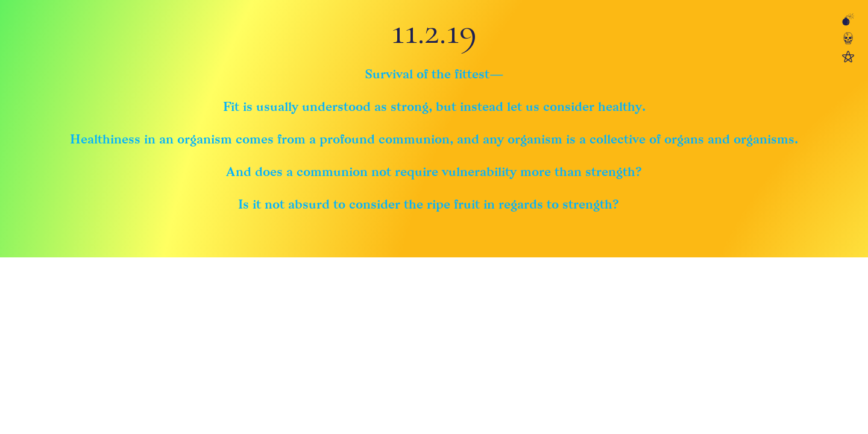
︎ (848, 21)
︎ (848, 57)
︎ (848, 39)
